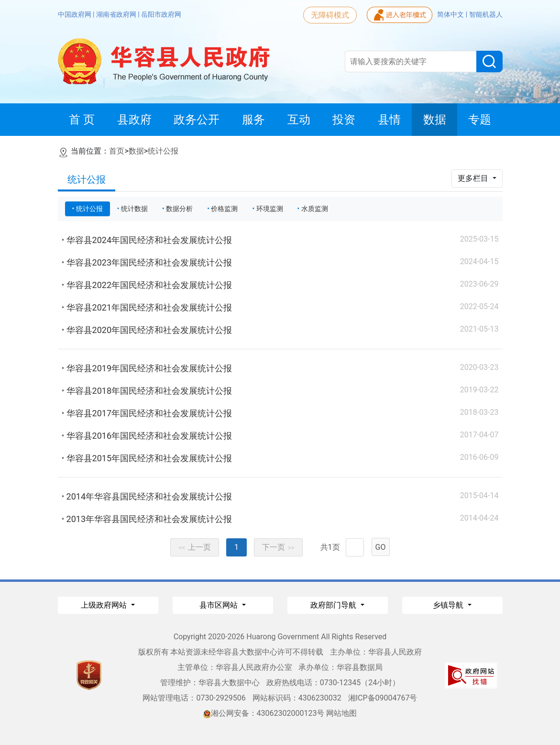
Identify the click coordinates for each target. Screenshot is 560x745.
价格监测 (224, 209)
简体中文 (451, 14)
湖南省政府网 (117, 14)
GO (381, 547)
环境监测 (270, 209)
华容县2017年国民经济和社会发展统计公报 (149, 413)
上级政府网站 (105, 605)
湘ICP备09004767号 (383, 698)
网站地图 (341, 713)
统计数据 (134, 209)
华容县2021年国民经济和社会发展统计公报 (149, 307)
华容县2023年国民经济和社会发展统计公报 (149, 262)
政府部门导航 (334, 605)
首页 (117, 151)
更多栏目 (474, 178)
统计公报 (163, 151)
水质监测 (315, 209)
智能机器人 (486, 14)
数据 (136, 151)
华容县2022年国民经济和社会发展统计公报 (149, 285)
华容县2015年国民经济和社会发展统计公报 (149, 458)
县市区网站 (220, 605)
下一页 (278, 547)
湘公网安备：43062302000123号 (264, 713)
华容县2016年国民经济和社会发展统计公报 (149, 436)
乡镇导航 (449, 605)
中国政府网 (75, 14)
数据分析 (179, 209)
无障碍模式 (330, 15)
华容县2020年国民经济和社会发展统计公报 (149, 330)
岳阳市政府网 (161, 14)
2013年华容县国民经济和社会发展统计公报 (149, 519)
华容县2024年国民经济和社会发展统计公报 (149, 240)
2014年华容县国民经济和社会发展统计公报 (149, 496)
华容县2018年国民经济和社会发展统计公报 (149, 391)
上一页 (195, 547)
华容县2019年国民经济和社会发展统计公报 (149, 368)
